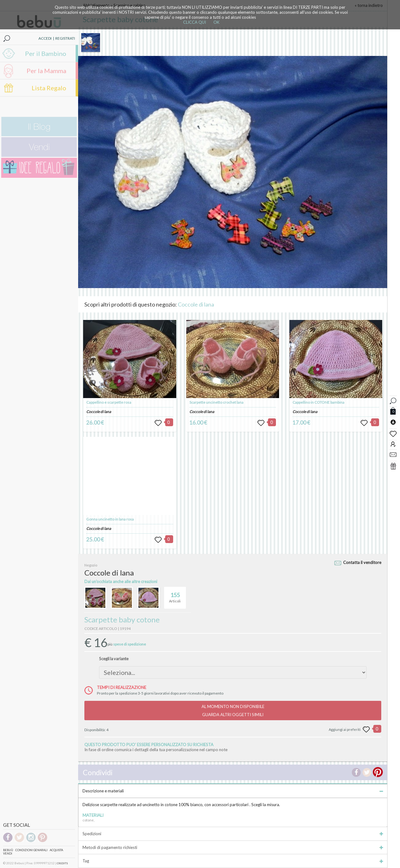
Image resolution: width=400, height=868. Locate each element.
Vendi (8, 853)
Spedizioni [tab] (233, 834)
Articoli (175, 595)
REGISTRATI (65, 38)
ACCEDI (45, 38)
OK (216, 22)
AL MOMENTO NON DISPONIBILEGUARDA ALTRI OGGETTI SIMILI (233, 711)
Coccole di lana (196, 304)
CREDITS (62, 863)
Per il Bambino (46, 53)
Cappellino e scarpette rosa (109, 402)
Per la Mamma (46, 71)
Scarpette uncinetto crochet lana (216, 402)
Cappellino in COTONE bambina (318, 402)
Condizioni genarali (31, 850)
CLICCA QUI (195, 22)
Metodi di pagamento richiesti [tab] (233, 847)
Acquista (56, 850)
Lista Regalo (49, 88)
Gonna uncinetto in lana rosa (110, 519)
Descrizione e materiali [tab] (233, 791)
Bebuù (8, 850)
